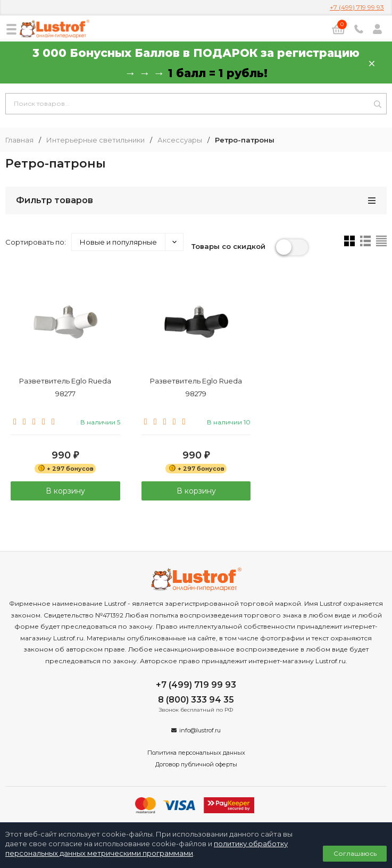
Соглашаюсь (355, 853)
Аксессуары (180, 140)
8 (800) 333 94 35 (196, 700)
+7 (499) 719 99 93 (357, 7)
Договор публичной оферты (196, 764)
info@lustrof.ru (200, 730)
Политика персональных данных (196, 753)
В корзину (65, 491)
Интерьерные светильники (95, 140)
